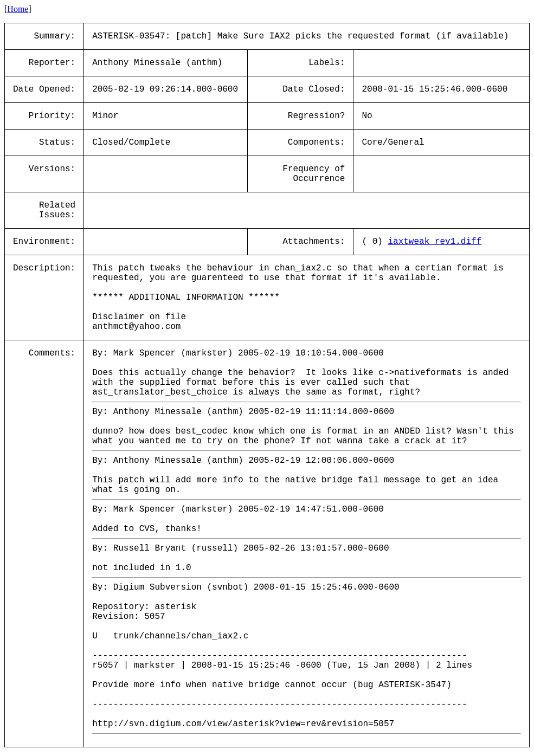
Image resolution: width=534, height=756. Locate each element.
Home (18, 9)
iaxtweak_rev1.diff (435, 242)
